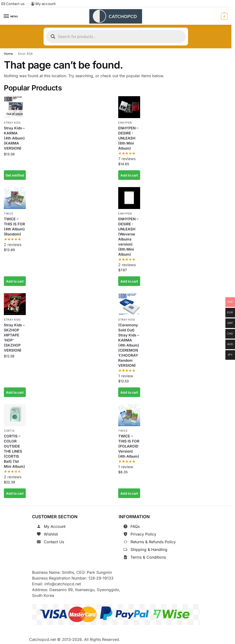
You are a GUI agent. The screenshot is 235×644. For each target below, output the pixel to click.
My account (43, 4)
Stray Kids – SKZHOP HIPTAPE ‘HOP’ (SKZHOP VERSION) (14, 338)
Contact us (13, 4)
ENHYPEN (125, 123)
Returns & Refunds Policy (153, 542)
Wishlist (51, 534)
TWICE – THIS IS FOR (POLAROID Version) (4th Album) (129, 446)
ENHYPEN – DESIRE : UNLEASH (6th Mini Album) (128, 138)
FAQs (135, 526)
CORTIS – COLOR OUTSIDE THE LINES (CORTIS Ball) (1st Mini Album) (14, 451)
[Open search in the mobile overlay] (116, 37)
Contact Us (54, 542)
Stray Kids (12, 123)
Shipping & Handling (149, 549)
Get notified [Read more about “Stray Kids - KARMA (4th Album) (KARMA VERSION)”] (15, 175)
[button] (224, 16)
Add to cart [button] (129, 175)
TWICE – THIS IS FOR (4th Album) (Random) (14, 227)
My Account (55, 526)
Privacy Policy (143, 534)
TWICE (9, 214)
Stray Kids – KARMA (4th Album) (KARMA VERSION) (14, 138)
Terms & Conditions (148, 557)
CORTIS (9, 431)
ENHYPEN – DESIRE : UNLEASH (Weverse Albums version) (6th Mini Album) (128, 237)
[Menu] (11, 16)
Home (8, 54)
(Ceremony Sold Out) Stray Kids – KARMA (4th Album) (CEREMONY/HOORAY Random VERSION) (129, 345)
